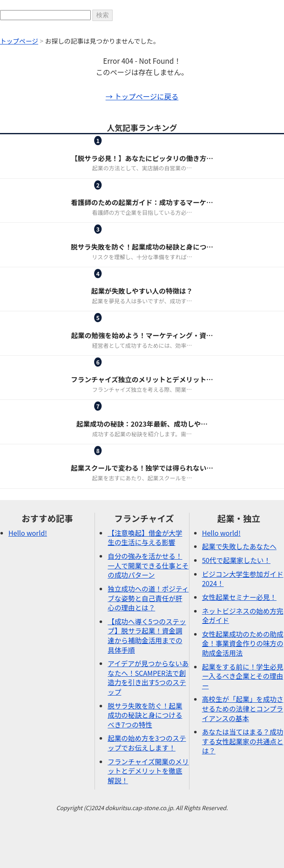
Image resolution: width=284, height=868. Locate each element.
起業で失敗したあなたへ (239, 546)
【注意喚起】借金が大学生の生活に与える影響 (145, 538)
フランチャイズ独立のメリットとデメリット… (142, 379)
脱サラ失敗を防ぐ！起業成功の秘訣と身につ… (142, 247)
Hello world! (28, 533)
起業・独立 (173, 148)
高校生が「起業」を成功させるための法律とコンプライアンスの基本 (243, 708)
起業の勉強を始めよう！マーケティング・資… (142, 335)
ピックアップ (121, 236)
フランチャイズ (121, 148)
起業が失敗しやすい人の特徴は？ (142, 291)
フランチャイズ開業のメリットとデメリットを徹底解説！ (148, 771)
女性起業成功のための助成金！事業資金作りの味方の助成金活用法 (243, 643)
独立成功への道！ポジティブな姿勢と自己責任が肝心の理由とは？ (148, 598)
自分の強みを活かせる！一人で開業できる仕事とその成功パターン (148, 565)
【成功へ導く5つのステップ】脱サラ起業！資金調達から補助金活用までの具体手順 (147, 636)
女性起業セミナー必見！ (239, 597)
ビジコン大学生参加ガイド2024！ (243, 579)
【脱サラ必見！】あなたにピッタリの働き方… (142, 158)
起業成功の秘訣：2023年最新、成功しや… (142, 424)
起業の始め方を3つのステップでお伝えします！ (147, 743)
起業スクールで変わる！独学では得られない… (142, 468)
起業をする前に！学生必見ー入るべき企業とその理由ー (243, 676)
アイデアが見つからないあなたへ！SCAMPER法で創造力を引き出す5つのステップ (148, 678)
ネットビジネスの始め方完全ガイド (243, 616)
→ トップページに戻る (142, 96)
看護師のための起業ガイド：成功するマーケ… (142, 202)
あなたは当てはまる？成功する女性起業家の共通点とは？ (243, 741)
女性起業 (121, 192)
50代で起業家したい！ (236, 560)
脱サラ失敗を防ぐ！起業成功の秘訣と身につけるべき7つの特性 (145, 715)
